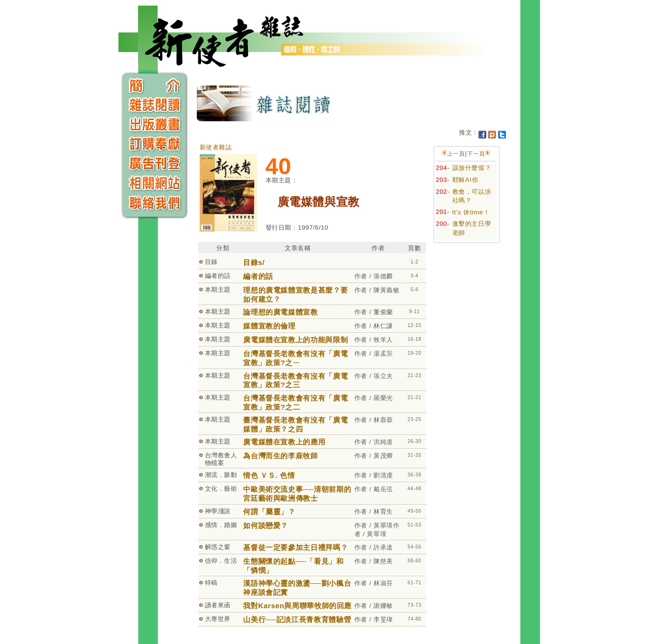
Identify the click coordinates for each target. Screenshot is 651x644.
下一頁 (476, 154)
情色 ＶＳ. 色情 (269, 475)
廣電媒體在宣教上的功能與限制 (295, 340)
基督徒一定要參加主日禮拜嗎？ (295, 547)
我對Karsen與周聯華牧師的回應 (297, 606)
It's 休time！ (471, 212)
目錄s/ (254, 262)
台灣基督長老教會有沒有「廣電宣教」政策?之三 (295, 380)
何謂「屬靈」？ (269, 512)
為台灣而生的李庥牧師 (281, 456)
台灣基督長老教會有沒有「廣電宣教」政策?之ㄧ (295, 358)
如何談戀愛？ (266, 525)
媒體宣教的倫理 (269, 326)
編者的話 (258, 276)
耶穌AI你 (465, 180)
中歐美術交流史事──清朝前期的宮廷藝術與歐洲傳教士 (297, 494)
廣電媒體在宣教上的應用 (284, 442)
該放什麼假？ (472, 168)
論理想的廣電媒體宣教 (281, 312)
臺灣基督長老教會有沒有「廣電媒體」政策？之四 (295, 424)
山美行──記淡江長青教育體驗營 (297, 619)
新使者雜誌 (216, 147)
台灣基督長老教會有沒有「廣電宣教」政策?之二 (295, 402)
